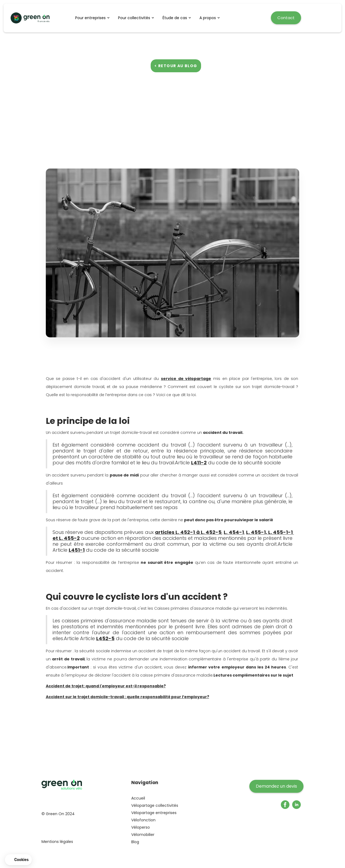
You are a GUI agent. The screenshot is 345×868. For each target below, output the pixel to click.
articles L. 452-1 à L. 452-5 (188, 532)
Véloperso (141, 827)
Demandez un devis (276, 786)
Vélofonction (143, 820)
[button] (94, 18)
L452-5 (105, 638)
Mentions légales (57, 842)
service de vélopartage (186, 379)
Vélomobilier (143, 835)
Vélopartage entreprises (154, 813)
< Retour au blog (176, 66)
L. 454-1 (234, 532)
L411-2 (199, 463)
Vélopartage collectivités (155, 805)
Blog (135, 842)
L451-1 (77, 550)
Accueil (138, 798)
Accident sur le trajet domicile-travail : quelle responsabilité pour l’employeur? (127, 697)
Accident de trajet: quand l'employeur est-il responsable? (106, 686)
